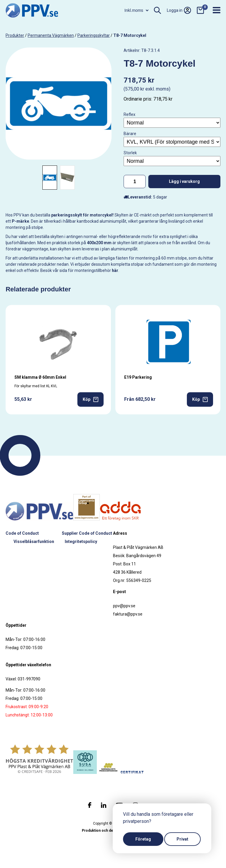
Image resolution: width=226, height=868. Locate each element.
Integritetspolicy (81, 542)
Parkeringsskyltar (94, 35)
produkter (15, 35)
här (115, 270)
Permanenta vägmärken (51, 35)
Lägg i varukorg (184, 181)
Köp (90, 399)
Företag (143, 839)
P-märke (20, 221)
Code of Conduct (22, 533)
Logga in (179, 10)
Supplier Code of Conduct (87, 533)
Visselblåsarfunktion (34, 542)
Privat (182, 839)
